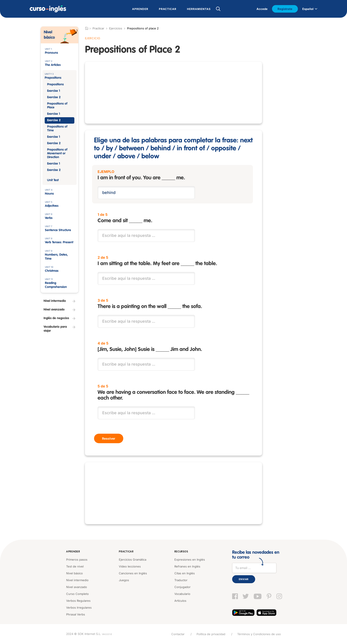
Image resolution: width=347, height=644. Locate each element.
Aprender (73, 552)
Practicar (126, 552)
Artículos (180, 601)
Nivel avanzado (77, 587)
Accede (262, 9)
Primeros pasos (77, 560)
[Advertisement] (173, 93)
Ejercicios (116, 28)
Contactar (178, 634)
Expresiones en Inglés (190, 560)
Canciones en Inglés (133, 573)
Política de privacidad (211, 634)
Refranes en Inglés (187, 566)
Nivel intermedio (77, 580)
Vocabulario (182, 594)
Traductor (181, 580)
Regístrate (285, 9)
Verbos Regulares (78, 601)
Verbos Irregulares (79, 608)
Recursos (181, 552)
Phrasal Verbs (76, 614)
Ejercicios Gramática (133, 560)
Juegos (124, 580)
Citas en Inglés (185, 573)
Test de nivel (75, 566)
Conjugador (182, 587)
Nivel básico (74, 573)
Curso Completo (77, 594)
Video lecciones (130, 566)
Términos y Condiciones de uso (259, 634)
